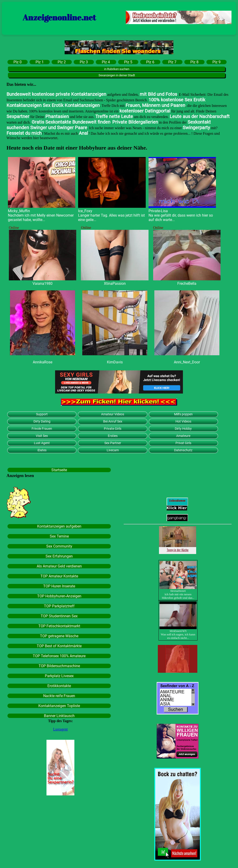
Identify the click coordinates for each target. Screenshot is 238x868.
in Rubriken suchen (117, 69)
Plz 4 (106, 62)
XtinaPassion (115, 283)
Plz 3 (84, 62)
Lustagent (60, 729)
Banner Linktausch (59, 716)
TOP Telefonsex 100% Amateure (59, 656)
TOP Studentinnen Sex (59, 616)
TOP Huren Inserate (59, 586)
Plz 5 (128, 62)
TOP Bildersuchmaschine (59, 666)
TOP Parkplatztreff (59, 606)
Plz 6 (150, 62)
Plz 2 (62, 62)
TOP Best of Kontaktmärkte (59, 646)
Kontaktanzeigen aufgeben (59, 526)
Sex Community (59, 546)
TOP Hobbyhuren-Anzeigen (59, 596)
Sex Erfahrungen (59, 556)
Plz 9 (217, 62)
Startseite (59, 470)
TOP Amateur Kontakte (59, 576)
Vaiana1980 (43, 283)
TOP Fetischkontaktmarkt (59, 626)
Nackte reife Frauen (59, 696)
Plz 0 (18, 62)
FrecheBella (187, 283)
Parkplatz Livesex (59, 676)
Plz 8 (194, 62)
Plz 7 (172, 62)
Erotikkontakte (59, 686)
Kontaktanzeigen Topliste (59, 706)
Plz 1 (40, 62)
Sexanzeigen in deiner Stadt (117, 75)
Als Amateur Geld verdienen (59, 566)
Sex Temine (59, 536)
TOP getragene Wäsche (59, 636)
